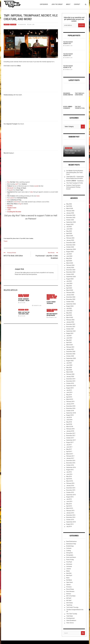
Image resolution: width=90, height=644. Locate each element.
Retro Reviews (70, 591)
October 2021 (70, 329)
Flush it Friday (51, 295)
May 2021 (69, 340)
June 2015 (69, 501)
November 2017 (71, 436)
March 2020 (70, 372)
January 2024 (70, 268)
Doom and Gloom (71, 557)
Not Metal (50, 298)
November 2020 (71, 354)
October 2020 (70, 356)
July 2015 (69, 499)
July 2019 (69, 390)
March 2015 (70, 508)
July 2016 (69, 472)
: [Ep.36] (52, 315)
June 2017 (69, 447)
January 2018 (70, 431)
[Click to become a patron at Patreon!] (31, 229)
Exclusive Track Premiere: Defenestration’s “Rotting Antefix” (73, 187)
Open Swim (13, 25)
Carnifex (10, 206)
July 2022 (69, 308)
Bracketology (70, 546)
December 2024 (71, 243)
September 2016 (71, 467)
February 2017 (70, 456)
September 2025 (71, 222)
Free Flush (69, 562)
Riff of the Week (71, 596)
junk (11, 190)
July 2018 (69, 417)
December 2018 (71, 406)
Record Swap (70, 589)
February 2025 (70, 238)
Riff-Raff (69, 600)
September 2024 (71, 249)
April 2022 (69, 315)
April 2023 (69, 288)
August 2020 (70, 361)
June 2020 (69, 365)
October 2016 (70, 465)
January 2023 (70, 295)
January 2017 (70, 458)
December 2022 (71, 297)
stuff (17, 184)
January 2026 (70, 213)
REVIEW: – (75, 181)
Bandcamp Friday (71, 544)
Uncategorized (70, 618)
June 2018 (69, 420)
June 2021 (69, 338)
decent (16, 202)
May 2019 (69, 395)
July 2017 (69, 445)
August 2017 (70, 442)
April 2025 (69, 233)
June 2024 (69, 256)
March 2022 (70, 317)
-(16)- (9, 210)
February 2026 (70, 211)
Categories (44, 4)
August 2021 (70, 333)
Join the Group (57, 4)
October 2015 (70, 492)
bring (20, 204)
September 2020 (71, 358)
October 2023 (70, 274)
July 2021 (69, 336)
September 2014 (71, 522)
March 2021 (70, 345)
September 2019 (71, 386)
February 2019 (70, 402)
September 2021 (71, 331)
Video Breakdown (71, 620)
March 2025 (70, 236)
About (68, 4)
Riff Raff (69, 598)
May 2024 (69, 258)
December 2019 (71, 379)
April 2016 (69, 479)
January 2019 (70, 404)
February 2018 (70, 429)
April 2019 (69, 397)
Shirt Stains (70, 603)
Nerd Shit (69, 573)
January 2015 (70, 513)
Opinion (21, 296)
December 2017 (71, 433)
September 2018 (71, 413)
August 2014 (70, 524)
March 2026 (70, 208)
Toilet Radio (50, 311)
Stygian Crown (12, 208)
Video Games (70, 623)
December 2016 (71, 461)
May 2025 (69, 231)
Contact (77, 4)
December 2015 (71, 488)
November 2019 (71, 381)
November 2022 (71, 299)
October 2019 (70, 383)
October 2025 (70, 220)
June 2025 (69, 229)
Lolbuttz (49, 296)
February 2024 (70, 265)
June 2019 (69, 392)
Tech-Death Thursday (72, 607)
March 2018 (70, 427)
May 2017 (69, 449)
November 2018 (71, 408)
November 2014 (71, 517)
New (8, 182)
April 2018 (69, 424)
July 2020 (69, 363)
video (32, 192)
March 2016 (70, 481)
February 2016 (70, 483)
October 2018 (70, 411)
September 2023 (71, 277)
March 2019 (70, 399)
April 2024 (69, 261)
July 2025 (69, 227)
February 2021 (70, 347)
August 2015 (70, 497)
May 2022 (69, 313)
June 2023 (69, 283)
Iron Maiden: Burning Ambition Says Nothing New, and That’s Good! (75, 172)
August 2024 (70, 252)
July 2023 (69, 281)
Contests (69, 548)
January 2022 (70, 322)
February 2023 (70, 292)
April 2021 (69, 342)
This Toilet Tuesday (72, 614)
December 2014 (71, 515)
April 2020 (69, 370)
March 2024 (70, 263)
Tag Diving (69, 605)
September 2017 (71, 440)
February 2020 (70, 374)
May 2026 (69, 204)
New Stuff (7, 25)
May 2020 (69, 367)
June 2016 (69, 474)
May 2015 (69, 504)
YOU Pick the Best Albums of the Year (68, 67)
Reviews (26, 296)
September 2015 (71, 495)
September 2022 (71, 304)
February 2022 (70, 320)
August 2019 (70, 388)
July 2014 (69, 526)
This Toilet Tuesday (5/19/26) (75, 183)
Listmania (69, 566)
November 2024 (71, 245)
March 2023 (70, 290)
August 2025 (70, 224)
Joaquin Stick (23, 25)
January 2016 (70, 486)
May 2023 (69, 286)
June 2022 (69, 311)
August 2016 (70, 470)
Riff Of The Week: (13, 256)
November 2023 (71, 272)
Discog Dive (70, 553)
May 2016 (69, 476)
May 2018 (69, 422)
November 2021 (71, 327)
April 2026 (69, 206)
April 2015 (69, 506)
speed (12, 198)
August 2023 (70, 279)
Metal (20, 295)
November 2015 (71, 490)
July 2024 (69, 254)
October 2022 (70, 302)
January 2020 (70, 377)
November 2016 (71, 463)
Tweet (5, 241)
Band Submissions (71, 541)
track (38, 196)
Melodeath (10, 188)
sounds (36, 186)
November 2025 (71, 218)
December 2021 (71, 324)
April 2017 (69, 452)
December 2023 (71, 270)
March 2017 (70, 454)
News (27, 310)
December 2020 (71, 352)
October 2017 (70, 438)
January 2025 (70, 240)
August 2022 (70, 306)
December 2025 (71, 215)
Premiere (69, 587)
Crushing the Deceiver (14, 212)
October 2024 (70, 247)
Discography (70, 555)
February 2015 (70, 511)
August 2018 (70, 415)
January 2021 (70, 349)
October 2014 (70, 520)
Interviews (69, 564)
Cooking (69, 551)
